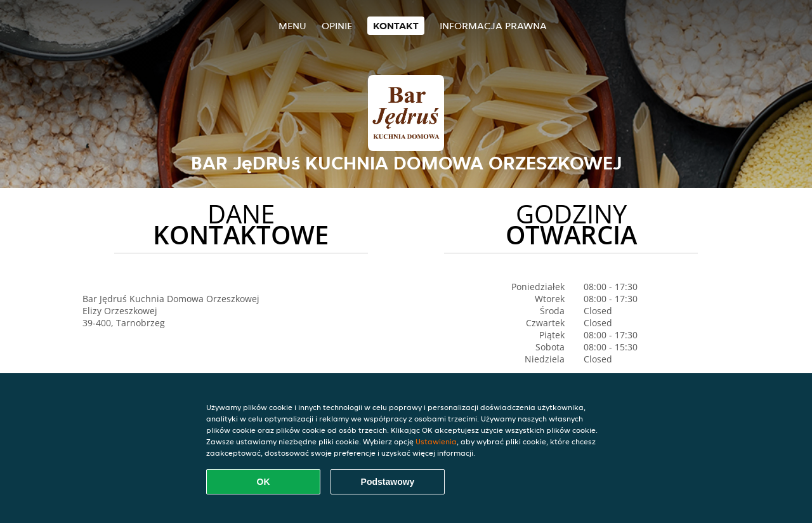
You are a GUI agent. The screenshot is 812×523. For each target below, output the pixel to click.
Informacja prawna (493, 26)
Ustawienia (436, 441)
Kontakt (396, 26)
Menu (292, 26)
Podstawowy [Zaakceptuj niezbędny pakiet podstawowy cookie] (388, 482)
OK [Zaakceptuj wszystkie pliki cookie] (264, 482)
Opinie (337, 26)
